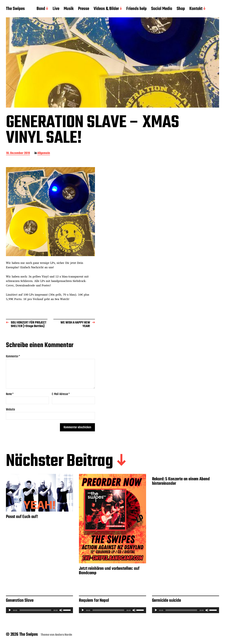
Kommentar (13, 356)
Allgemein (44, 153)
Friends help (137, 9)
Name (10, 394)
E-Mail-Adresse (61, 394)
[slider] (35, 610)
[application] (39, 610)
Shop (181, 9)
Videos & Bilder (106, 9)
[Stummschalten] (61, 610)
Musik (69, 9)
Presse (84, 9)
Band (41, 9)
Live (56, 9)
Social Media (162, 9)
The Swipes (15, 9)
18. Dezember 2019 (18, 153)
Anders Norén (64, 635)
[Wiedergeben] (10, 610)
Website (10, 409)
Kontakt (196, 9)
